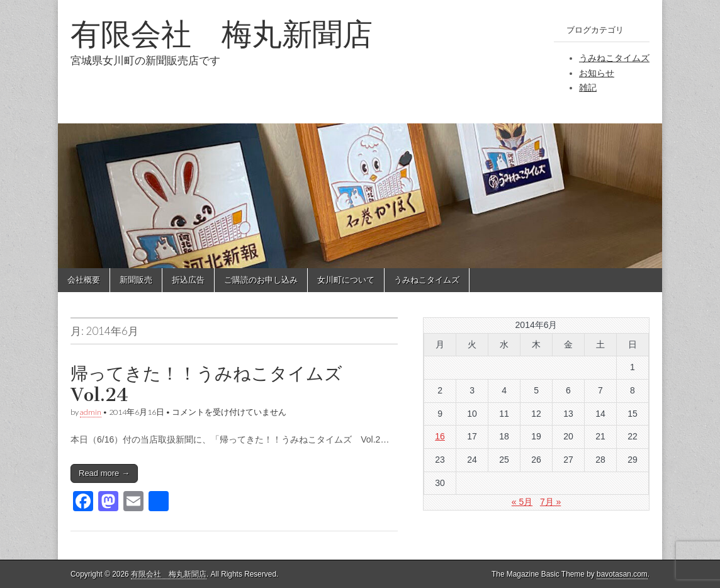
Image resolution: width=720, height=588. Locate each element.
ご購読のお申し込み (261, 280)
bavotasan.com (622, 574)
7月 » (550, 502)
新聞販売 (136, 280)
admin (91, 412)
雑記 (588, 88)
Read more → (104, 473)
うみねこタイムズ (614, 58)
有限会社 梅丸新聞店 (222, 34)
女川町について (346, 280)
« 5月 (522, 502)
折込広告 (188, 280)
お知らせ (597, 73)
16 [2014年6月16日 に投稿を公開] (440, 436)
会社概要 (84, 280)
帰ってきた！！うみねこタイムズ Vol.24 (215, 384)
